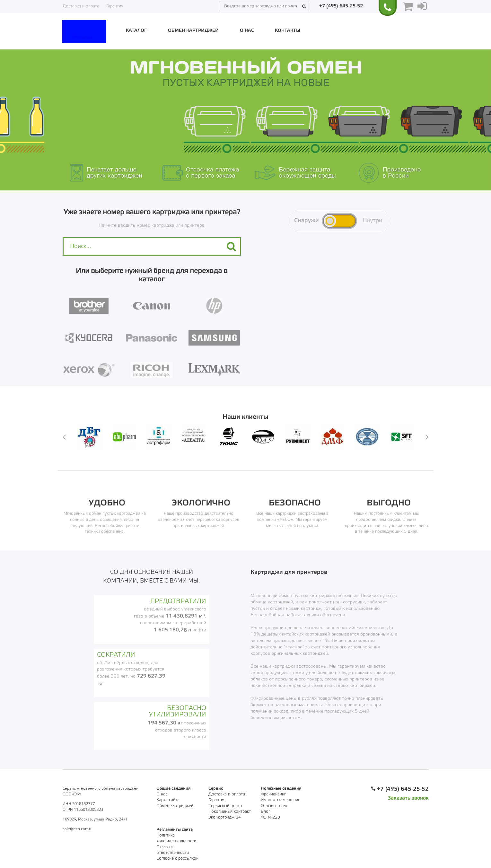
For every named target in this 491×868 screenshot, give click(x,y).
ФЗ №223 (270, 817)
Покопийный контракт (230, 812)
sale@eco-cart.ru (78, 829)
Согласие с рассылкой (177, 859)
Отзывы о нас (274, 806)
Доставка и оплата (81, 6)
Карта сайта (168, 800)
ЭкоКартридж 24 (225, 817)
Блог (265, 812)
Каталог (136, 31)
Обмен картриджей (193, 31)
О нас (247, 31)
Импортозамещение (281, 800)
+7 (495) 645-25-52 (341, 6)
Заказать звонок (408, 798)
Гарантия (115, 6)
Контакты (288, 31)
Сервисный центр (225, 806)
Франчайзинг (273, 794)
